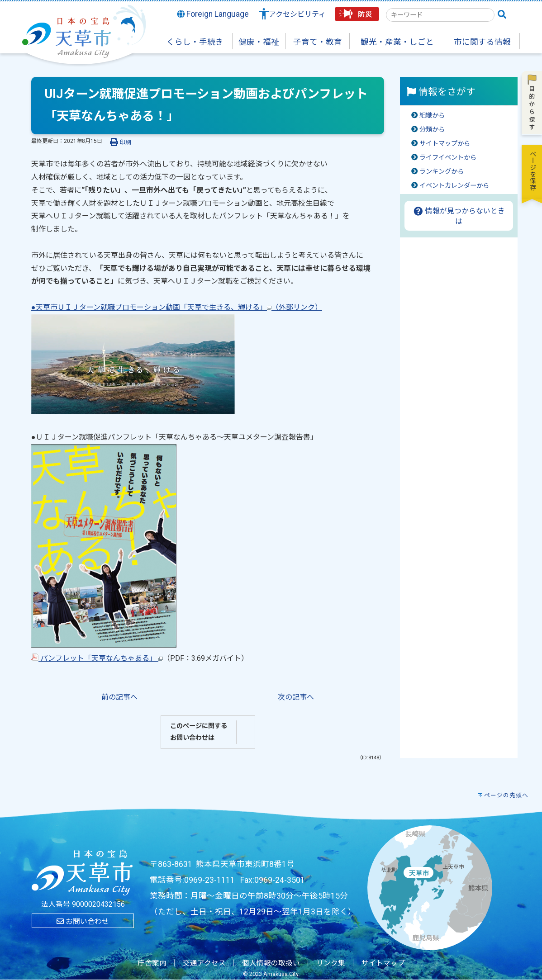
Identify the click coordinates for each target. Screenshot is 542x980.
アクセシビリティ (297, 14)
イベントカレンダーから (454, 186)
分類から (432, 130)
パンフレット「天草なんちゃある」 (97, 658)
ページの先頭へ (506, 795)
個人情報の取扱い (271, 963)
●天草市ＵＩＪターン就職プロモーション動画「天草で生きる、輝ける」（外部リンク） (177, 307)
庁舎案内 (152, 963)
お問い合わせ (83, 921)
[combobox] (440, 15)
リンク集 (331, 963)
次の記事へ (296, 697)
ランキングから (442, 172)
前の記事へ (119, 697)
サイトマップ (383, 963)
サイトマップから (445, 144)
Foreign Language (213, 14)
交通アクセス (204, 963)
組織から (432, 116)
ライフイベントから (448, 158)
